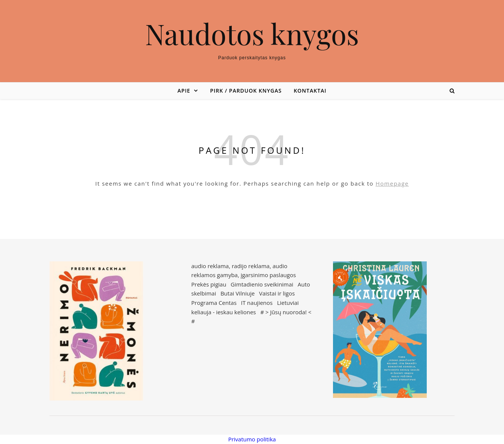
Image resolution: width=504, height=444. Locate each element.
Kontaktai (310, 91)
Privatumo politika (252, 439)
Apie (184, 91)
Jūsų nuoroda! (288, 312)
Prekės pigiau (209, 284)
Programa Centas (214, 303)
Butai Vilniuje (238, 293)
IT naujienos (257, 303)
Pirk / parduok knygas (246, 91)
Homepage (392, 183)
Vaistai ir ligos (277, 293)
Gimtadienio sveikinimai (262, 284)
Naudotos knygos (252, 34)
